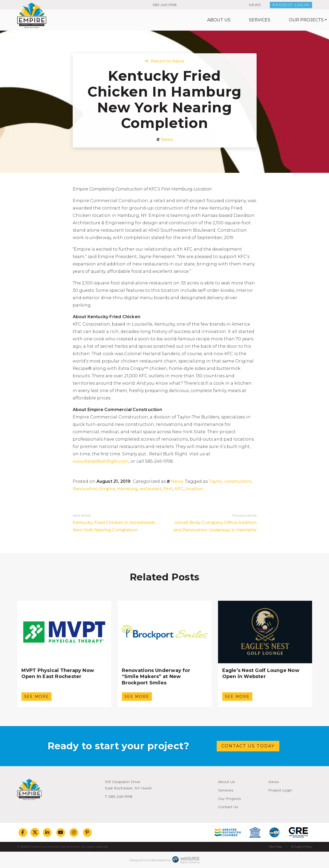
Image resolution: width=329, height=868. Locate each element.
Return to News (164, 61)
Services (184, 20)
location (194, 489)
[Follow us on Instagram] (74, 832)
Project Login (291, 5)
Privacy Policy (302, 846)
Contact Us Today (248, 746)
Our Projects (230, 20)
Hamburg (127, 489)
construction (238, 481)
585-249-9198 (165, 5)
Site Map (275, 846)
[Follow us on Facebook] (23, 832)
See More (36, 697)
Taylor (216, 481)
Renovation (85, 489)
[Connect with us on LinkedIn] (47, 832)
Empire (107, 489)
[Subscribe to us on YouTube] (61, 832)
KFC (179, 489)
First (168, 489)
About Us (143, 20)
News (255, 5)
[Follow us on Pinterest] (87, 832)
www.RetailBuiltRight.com (101, 461)
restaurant (150, 489)
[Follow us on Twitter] (35, 832)
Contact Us (291, 20)
